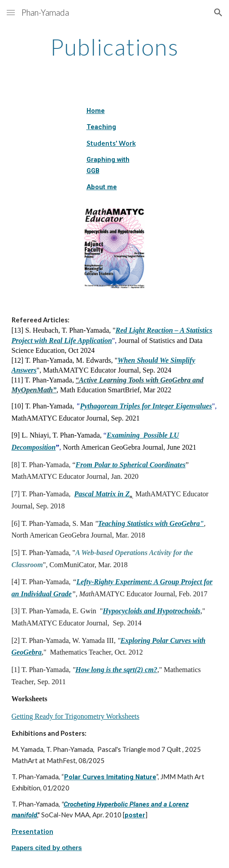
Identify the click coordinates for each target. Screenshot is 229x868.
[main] (115, 47)
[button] (11, 12)
